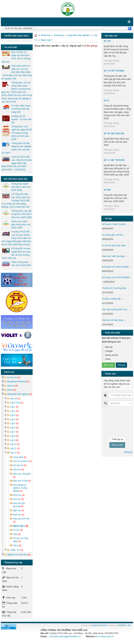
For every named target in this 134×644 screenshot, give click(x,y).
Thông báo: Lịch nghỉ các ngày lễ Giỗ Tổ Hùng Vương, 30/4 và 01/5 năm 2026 (22, 133)
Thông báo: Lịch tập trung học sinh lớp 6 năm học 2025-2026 (21, 214)
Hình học (19, 495)
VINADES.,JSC (124, 625)
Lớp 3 (14, 415)
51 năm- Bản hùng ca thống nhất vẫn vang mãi (21, 109)
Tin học (18, 530)
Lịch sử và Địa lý (22, 461)
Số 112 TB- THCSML (114, 71)
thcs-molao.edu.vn (104, 636)
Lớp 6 (14, 428)
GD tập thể (20, 465)
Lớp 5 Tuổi (17, 403)
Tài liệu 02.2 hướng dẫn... (115, 288)
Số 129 (107, 41)
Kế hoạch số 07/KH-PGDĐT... (117, 277)
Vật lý (17, 545)
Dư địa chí (14, 377)
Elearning (46, 35)
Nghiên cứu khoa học (19, 555)
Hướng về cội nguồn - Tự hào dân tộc (21, 119)
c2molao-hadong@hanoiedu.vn (65, 636)
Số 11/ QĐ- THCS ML (114, 160)
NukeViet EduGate (100, 625)
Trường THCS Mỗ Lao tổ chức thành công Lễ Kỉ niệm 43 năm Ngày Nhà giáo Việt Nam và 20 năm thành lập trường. (16, 238)
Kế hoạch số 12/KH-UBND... (116, 267)
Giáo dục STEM (22, 481)
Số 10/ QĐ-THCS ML (114, 133)
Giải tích (18, 470)
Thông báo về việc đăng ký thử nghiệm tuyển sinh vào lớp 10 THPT (16, 148)
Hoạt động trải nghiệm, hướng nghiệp (20, 488)
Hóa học (18, 499)
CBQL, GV (17, 550)
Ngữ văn (18, 510)
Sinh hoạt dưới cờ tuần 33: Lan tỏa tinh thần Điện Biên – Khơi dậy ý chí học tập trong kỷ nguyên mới (16, 72)
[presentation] (116, 421)
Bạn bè (107, 347)
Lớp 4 (14, 419)
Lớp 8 (14, 436)
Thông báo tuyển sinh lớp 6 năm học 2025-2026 (21, 187)
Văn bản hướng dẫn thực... (116, 309)
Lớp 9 (14, 440)
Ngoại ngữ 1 (47, 40)
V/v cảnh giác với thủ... (113, 235)
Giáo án (13, 386)
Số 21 (107, 100)
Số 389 (107, 190)
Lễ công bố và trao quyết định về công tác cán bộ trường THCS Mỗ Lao (16, 253)
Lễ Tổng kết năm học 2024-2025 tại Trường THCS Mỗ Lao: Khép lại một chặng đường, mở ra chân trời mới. (16, 200)
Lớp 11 (15, 448)
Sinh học (19, 515)
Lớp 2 (14, 411)
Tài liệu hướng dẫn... (112, 299)
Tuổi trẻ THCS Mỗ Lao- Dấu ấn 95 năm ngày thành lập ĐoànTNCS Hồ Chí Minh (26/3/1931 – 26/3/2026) (17, 163)
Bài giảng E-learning (18, 382)
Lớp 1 (14, 407)
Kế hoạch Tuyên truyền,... (115, 224)
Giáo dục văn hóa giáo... (114, 256)
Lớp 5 (14, 423)
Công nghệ (20, 457)
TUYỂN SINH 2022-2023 (16, 36)
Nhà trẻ (15, 399)
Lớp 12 (15, 453)
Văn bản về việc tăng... (113, 320)
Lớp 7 (14, 432)
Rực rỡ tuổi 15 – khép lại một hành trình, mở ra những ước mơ (16, 57)
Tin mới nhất (11, 47)
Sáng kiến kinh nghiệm (79, 35)
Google (107, 351)
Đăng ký (128, 452)
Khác (106, 359)
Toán (17, 534)
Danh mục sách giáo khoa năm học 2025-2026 (21, 224)
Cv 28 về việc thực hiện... (115, 245)
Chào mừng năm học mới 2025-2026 (21, 264)
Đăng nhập (117, 445)
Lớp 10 (15, 444)
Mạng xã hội (110, 355)
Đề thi (12, 390)
